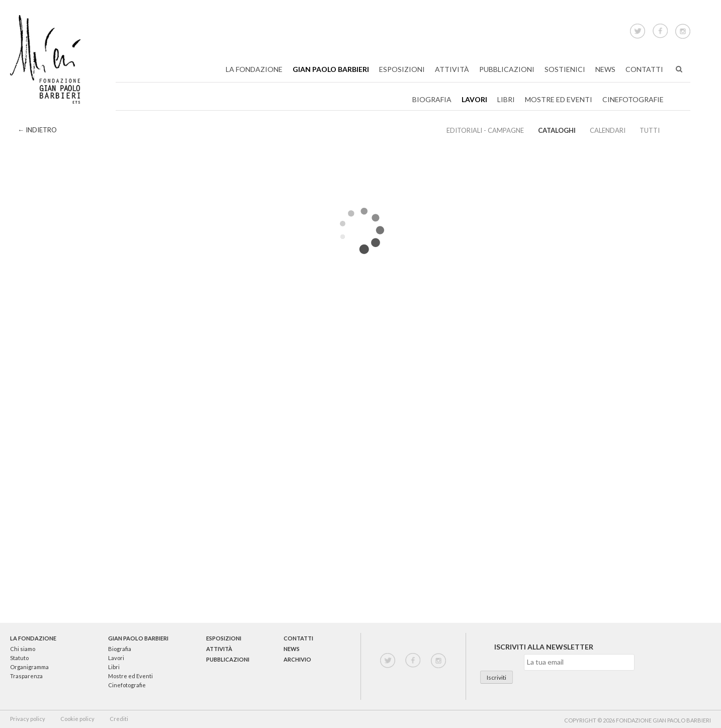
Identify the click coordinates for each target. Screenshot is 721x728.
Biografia (432, 99)
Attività (452, 69)
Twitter (638, 29)
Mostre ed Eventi (559, 99)
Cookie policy (77, 719)
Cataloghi (557, 130)
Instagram (683, 29)
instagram (438, 661)
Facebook (660, 29)
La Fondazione (254, 69)
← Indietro (37, 130)
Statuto (19, 658)
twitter (388, 661)
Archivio (297, 659)
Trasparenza (26, 676)
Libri (506, 99)
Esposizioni (402, 69)
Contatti (644, 69)
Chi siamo (23, 649)
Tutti (650, 130)
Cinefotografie (633, 99)
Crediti (119, 719)
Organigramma (29, 667)
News (605, 69)
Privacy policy (28, 719)
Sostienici (565, 69)
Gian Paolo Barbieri (331, 69)
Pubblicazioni (507, 69)
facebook (413, 661)
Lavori (474, 99)
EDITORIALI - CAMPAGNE (485, 130)
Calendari (608, 130)
